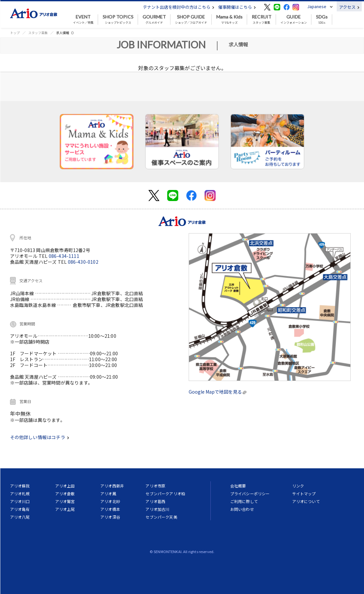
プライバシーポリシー (250, 493)
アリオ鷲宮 (65, 501)
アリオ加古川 (157, 509)
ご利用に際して (244, 501)
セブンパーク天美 (161, 517)
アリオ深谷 (110, 517)
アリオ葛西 (155, 501)
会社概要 (238, 486)
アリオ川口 (20, 501)
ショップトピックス (118, 19)
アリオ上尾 (65, 509)
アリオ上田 (65, 486)
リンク (298, 486)
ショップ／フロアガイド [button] (191, 19)
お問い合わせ (242, 509)
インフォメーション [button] (294, 19)
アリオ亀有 (20, 509)
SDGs (322, 19)
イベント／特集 (83, 19)
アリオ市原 (155, 486)
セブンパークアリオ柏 (165, 493)
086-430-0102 (83, 262)
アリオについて (306, 501)
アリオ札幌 (20, 493)
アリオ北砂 (110, 501)
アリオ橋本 (110, 509)
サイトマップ (304, 493)
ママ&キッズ (229, 19)
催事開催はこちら (237, 7)
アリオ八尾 (20, 517)
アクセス (349, 7)
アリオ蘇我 (20, 486)
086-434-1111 (64, 256)
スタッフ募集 (262, 19)
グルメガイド (154, 19)
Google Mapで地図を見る (217, 392)
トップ (15, 33)
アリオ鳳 (108, 493)
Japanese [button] (317, 6)
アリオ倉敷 (65, 493)
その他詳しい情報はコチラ (40, 437)
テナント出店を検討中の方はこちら (179, 7)
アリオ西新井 (112, 486)
